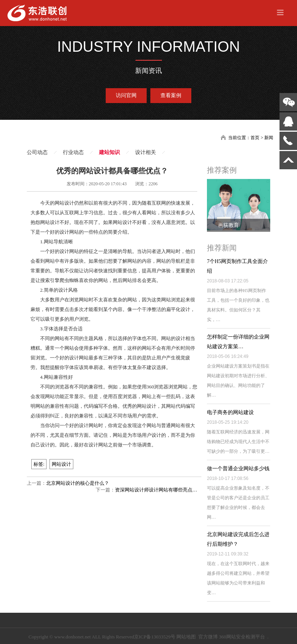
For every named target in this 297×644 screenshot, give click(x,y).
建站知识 (109, 152)
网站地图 (186, 637)
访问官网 (126, 95)
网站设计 (61, 464)
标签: (39, 464)
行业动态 (73, 152)
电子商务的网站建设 (230, 412)
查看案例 (171, 95)
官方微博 (208, 637)
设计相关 (146, 152)
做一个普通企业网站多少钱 (238, 469)
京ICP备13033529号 (155, 637)
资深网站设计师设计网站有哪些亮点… (156, 490)
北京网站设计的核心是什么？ (78, 483)
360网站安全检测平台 (242, 637)
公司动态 (37, 152)
